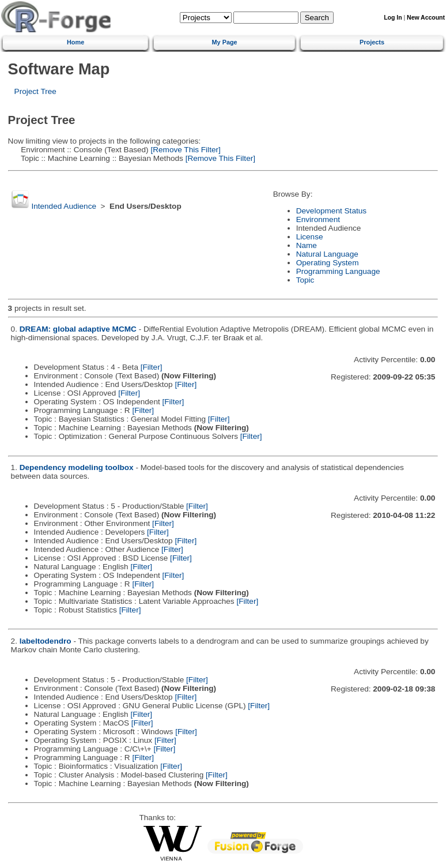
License (310, 237)
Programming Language (338, 271)
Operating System (328, 263)
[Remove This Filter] (185, 150)
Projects (372, 42)
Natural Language (327, 254)
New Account (426, 18)
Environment (318, 219)
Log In (393, 18)
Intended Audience (64, 206)
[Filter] (152, 367)
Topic (305, 280)
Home (75, 42)
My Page (225, 42)
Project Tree (35, 91)
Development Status (331, 211)
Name (307, 245)
